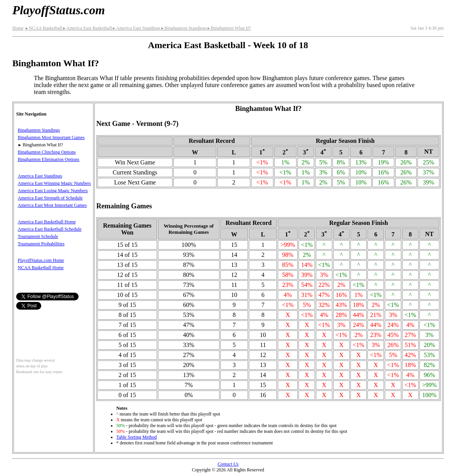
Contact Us (228, 464)
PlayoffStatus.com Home (41, 260)
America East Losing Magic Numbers (53, 191)
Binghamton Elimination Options (49, 159)
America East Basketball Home (47, 222)
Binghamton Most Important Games (51, 137)
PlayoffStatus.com (59, 10)
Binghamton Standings (184, 28)
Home (18, 28)
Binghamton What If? (229, 28)
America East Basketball (87, 28)
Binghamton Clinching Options (47, 152)
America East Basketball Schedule (50, 229)
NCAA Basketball (43, 28)
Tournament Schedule (38, 236)
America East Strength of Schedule (50, 198)
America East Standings (136, 28)
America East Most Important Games (52, 205)
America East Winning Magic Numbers (54, 183)
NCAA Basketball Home (41, 268)
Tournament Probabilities (41, 244)
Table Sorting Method (137, 437)
